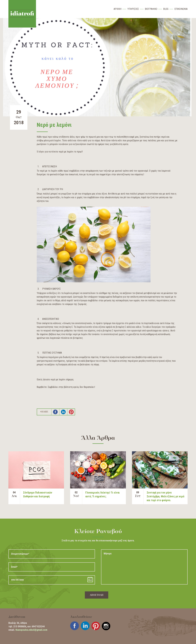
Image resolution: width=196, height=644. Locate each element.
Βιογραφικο (151, 9)
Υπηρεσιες (133, 9)
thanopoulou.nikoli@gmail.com (31, 630)
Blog (166, 9)
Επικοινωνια (181, 9)
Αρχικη (118, 9)
